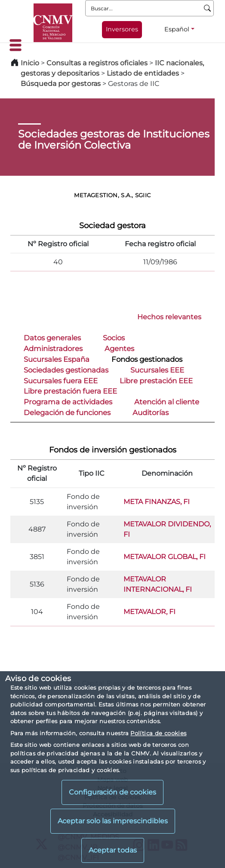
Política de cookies (158, 733)
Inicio (30, 63)
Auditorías (151, 413)
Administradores (53, 348)
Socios (114, 338)
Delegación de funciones (67, 413)
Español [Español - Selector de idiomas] (177, 29)
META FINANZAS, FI (157, 502)
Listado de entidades (143, 73)
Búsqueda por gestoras (61, 84)
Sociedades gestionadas (66, 370)
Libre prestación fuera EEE (70, 391)
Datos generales (52, 338)
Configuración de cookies (112, 792)
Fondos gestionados (147, 359)
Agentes (119, 348)
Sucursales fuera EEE (61, 381)
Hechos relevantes (169, 317)
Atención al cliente (167, 402)
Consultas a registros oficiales (97, 63)
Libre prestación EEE (156, 381)
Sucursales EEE (157, 370)
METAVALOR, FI (149, 612)
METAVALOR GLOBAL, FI (165, 557)
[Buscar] (208, 8)
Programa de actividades (68, 402)
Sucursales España (57, 359)
